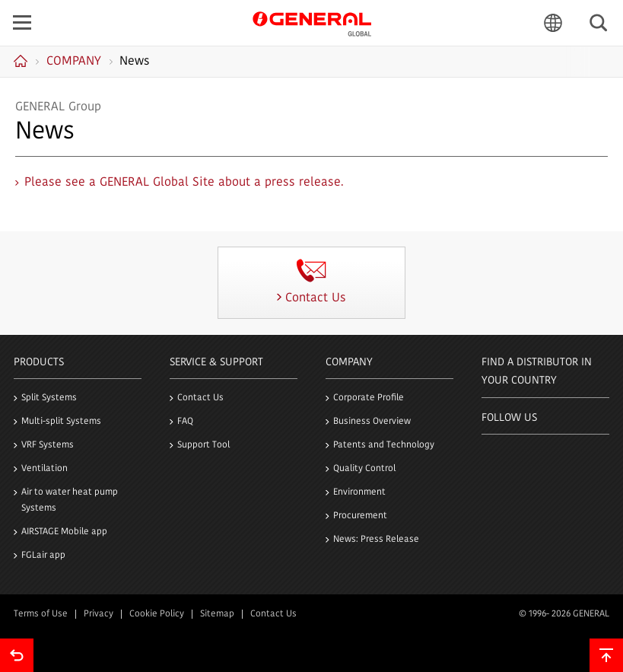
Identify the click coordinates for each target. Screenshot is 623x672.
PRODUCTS (39, 363)
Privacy (99, 614)
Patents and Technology (384, 445)
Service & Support (216, 363)
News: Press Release (376, 540)
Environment (359, 492)
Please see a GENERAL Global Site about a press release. (184, 183)
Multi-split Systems (61, 422)
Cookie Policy (157, 614)
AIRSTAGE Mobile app (64, 532)
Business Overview (372, 422)
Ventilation (44, 469)
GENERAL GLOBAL (312, 22)
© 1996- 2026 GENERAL (564, 614)
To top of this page (606, 655)
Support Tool (203, 445)
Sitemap (217, 614)
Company (349, 363)
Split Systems (49, 398)
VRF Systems (48, 445)
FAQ (185, 422)
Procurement (360, 516)
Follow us (509, 418)
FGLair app (43, 556)
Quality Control (364, 469)
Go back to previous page (17, 655)
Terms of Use (41, 614)
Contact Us (200, 398)
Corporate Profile (369, 398)
